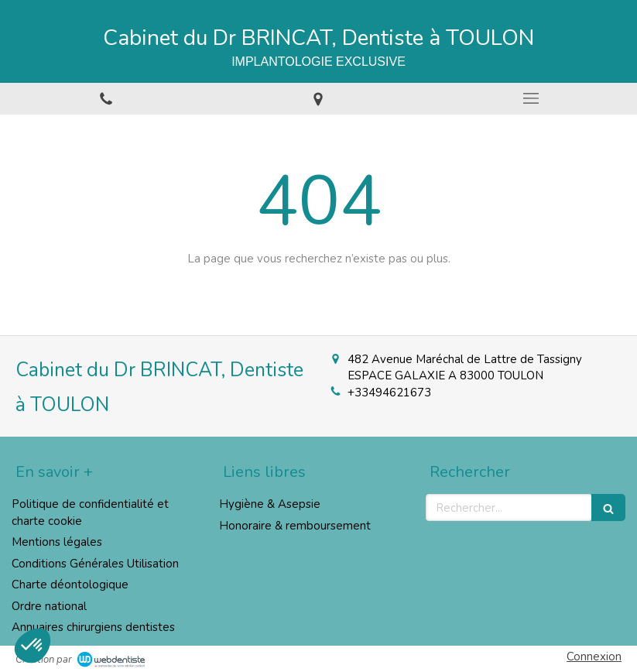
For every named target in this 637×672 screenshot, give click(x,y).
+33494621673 (389, 393)
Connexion (594, 657)
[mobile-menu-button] (531, 98)
